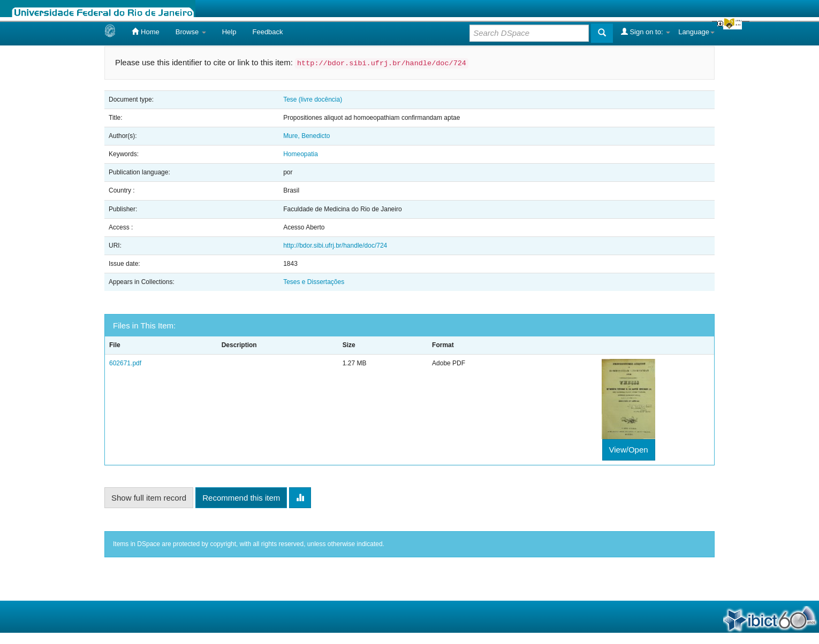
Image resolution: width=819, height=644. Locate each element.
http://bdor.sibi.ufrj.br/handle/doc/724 (335, 246)
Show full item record (149, 498)
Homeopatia (301, 154)
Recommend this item (241, 498)
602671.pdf (125, 363)
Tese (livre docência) (313, 99)
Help (229, 32)
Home (145, 32)
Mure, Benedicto (306, 136)
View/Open (629, 450)
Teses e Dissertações (314, 282)
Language (696, 32)
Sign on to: (646, 32)
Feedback (267, 32)
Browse (191, 32)
